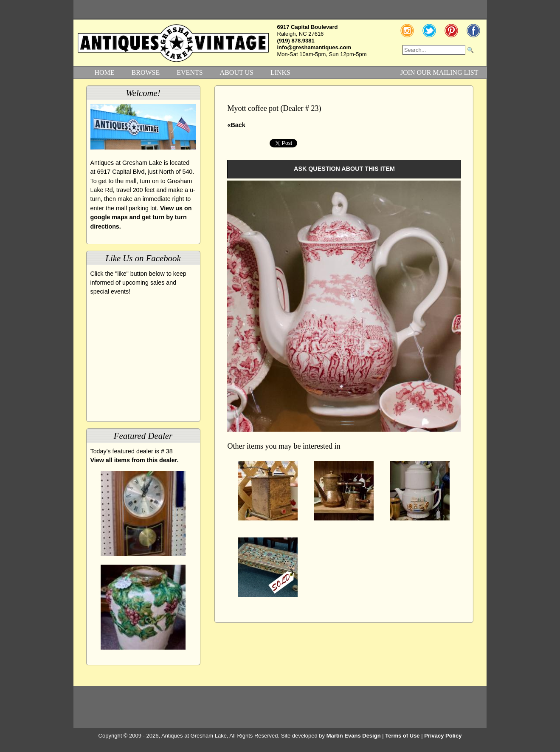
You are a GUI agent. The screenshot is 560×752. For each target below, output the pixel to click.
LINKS (280, 72)
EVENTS (190, 72)
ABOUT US (237, 72)
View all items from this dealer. (135, 460)
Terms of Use (402, 736)
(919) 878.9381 (296, 41)
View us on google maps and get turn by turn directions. (141, 217)
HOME (105, 72)
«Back (236, 125)
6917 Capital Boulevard (308, 27)
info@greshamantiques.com (314, 47)
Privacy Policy (443, 736)
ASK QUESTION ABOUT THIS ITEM (344, 169)
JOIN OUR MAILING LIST (439, 72)
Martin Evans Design (354, 736)
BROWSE (146, 72)
